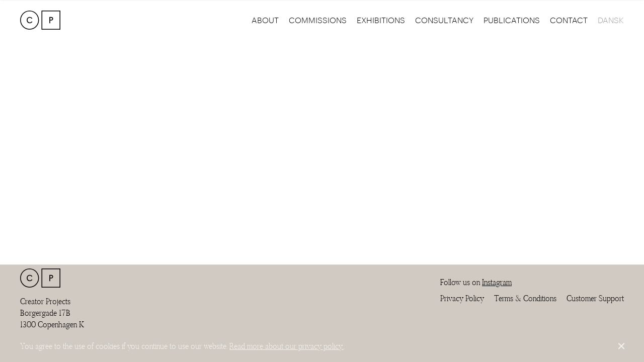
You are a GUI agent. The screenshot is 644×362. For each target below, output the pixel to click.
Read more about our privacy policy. (287, 346)
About (265, 20)
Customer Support (595, 298)
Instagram (497, 282)
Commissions (318, 20)
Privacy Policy (462, 298)
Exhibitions (381, 20)
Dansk (611, 20)
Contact (569, 20)
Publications (512, 20)
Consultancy (444, 20)
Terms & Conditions (525, 298)
